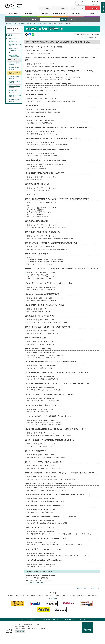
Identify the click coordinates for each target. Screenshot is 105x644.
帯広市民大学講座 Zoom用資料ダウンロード (15, 50)
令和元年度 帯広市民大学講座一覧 (15, 91)
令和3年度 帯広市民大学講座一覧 (15, 82)
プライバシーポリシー (68, 619)
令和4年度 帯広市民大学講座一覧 (15, 78)
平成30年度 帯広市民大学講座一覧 (15, 96)
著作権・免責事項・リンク (50, 619)
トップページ (16, 24)
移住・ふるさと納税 (79, 8)
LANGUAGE (95, 2)
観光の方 (64, 8)
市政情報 (92, 14)
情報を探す (35, 19)
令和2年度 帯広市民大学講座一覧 (15, 87)
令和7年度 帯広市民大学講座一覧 (15, 64)
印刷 (81, 37)
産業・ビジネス (76, 14)
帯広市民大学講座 (46, 24)
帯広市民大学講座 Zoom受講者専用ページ (15, 56)
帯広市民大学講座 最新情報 (15, 45)
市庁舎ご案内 (21, 632)
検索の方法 (73, 19)
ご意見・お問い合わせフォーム (37, 582)
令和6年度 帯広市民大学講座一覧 (15, 68)
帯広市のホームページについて (31, 619)
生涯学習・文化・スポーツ (60, 14)
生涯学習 (38, 24)
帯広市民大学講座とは (14, 41)
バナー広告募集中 (52, 598)
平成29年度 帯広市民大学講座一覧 (15, 101)
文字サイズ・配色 (82, 2)
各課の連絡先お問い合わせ (87, 630)
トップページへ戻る (95, 589)
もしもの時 (94, 8)
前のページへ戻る (82, 589)
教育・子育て (29, 14)
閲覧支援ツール (81, 4)
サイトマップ (95, 4)
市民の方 (48, 8)
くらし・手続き (13, 14)
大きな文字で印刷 (91, 37)
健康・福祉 (45, 14)
